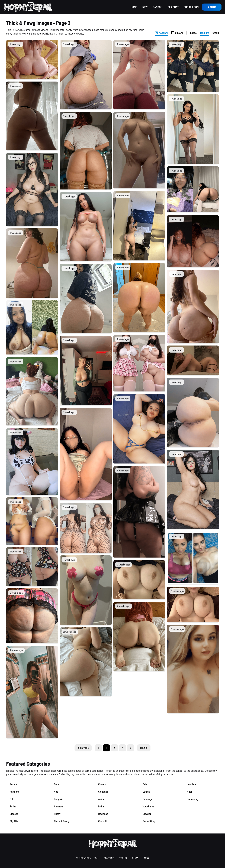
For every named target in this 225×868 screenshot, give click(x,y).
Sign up (212, 7)
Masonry (161, 33)
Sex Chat (173, 7)
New (145, 7)
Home (134, 7)
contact (109, 858)
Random (158, 7)
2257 (146, 858)
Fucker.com (191, 7)
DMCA (135, 858)
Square (177, 33)
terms (123, 858)
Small (216, 33)
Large (193, 33)
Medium (205, 33)
